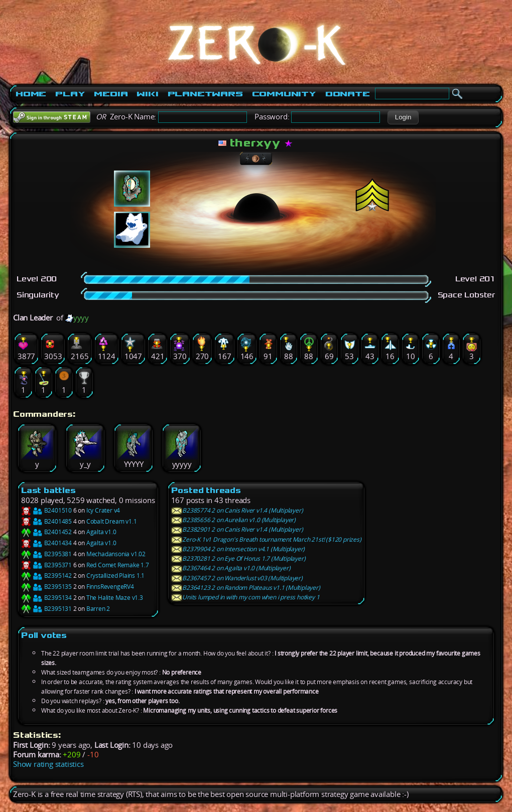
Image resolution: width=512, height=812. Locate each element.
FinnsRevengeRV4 (110, 587)
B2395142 (46, 576)
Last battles (48, 490)
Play (70, 94)
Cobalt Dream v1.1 (112, 521)
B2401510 (46, 510)
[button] (403, 117)
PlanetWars (205, 94)
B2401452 (46, 532)
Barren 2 (98, 609)
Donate (348, 94)
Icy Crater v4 (103, 510)
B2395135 (46, 587)
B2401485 (46, 521)
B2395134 (46, 598)
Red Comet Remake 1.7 (118, 565)
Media (111, 94)
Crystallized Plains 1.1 (115, 576)
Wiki (147, 94)
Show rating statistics (48, 764)
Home (31, 94)
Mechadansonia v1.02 (116, 554)
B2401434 (46, 543)
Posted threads (206, 490)
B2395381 (46, 554)
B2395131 (46, 609)
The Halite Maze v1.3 (115, 598)
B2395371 (46, 565)
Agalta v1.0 (101, 532)
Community (284, 94)
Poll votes (44, 635)
